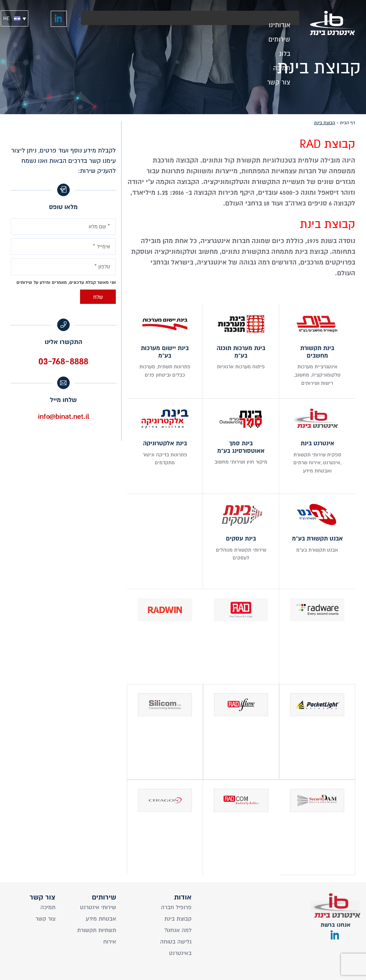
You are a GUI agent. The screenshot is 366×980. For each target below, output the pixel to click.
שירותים (279, 37)
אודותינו (280, 23)
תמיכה (282, 66)
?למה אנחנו (178, 930)
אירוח (110, 942)
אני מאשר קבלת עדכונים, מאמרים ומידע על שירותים (66, 282)
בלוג (285, 52)
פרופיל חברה (176, 907)
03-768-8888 (63, 361)
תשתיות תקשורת (97, 930)
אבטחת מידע (101, 919)
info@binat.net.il (63, 417)
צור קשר (279, 80)
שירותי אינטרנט (98, 907)
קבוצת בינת (178, 919)
